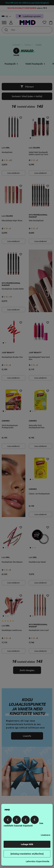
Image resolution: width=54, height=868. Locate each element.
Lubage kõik (27, 844)
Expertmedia (43, 861)
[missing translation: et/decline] (27, 854)
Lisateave (46, 835)
